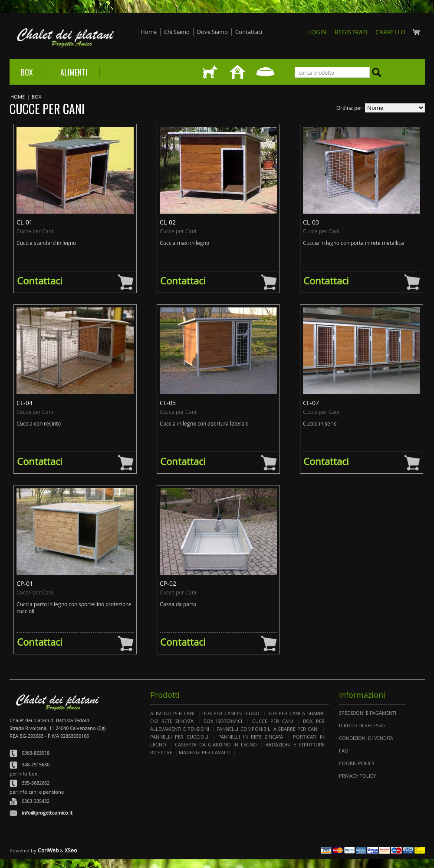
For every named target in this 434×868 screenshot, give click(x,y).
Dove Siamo (212, 32)
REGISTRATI (351, 32)
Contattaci (249, 32)
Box (27, 72)
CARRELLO (398, 32)
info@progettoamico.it (47, 813)
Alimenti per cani (173, 713)
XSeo (71, 850)
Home (149, 32)
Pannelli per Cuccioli (179, 737)
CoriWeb (48, 850)
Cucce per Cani (273, 721)
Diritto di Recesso (362, 725)
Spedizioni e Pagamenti (368, 713)
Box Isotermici (223, 721)
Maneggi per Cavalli (205, 752)
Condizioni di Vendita (366, 738)
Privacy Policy (357, 776)
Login (317, 32)
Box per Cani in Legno (231, 713)
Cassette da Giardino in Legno (216, 744)
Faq (344, 751)
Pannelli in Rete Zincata (251, 737)
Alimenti (74, 72)
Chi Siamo (177, 32)
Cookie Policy (357, 763)
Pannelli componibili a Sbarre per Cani (268, 729)
